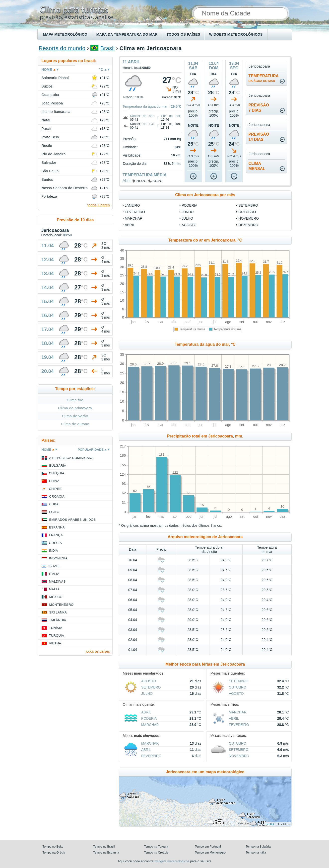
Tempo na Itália (256, 853)
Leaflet (270, 824)
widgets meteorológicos (172, 861)
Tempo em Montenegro (210, 853)
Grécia (56, 543)
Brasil (108, 48)
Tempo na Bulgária (258, 847)
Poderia (189, 205)
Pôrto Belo (50, 137)
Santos (47, 179)
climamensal (257, 166)
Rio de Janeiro (54, 154)
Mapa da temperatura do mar (127, 34)
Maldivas (57, 581)
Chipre (55, 489)
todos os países (98, 651)
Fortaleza (49, 196)
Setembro (248, 205)
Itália (54, 574)
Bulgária (58, 466)
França (56, 535)
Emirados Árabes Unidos (73, 520)
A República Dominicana (71, 458)
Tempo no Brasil (104, 847)
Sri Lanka (58, 612)
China (54, 481)
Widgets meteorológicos (236, 34)
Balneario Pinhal (55, 78)
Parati (46, 129)
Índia (54, 551)
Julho (187, 218)
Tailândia (58, 620)
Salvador (49, 163)
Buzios (47, 86)
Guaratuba (50, 95)
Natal (46, 120)
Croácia (57, 496)
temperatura (263, 78)
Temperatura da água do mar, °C (205, 344)
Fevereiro (135, 212)
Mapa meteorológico (65, 34)
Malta (54, 589)
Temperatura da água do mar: (145, 106)
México (56, 597)
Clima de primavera (75, 408)
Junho (188, 212)
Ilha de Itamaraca (56, 112)
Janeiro (132, 205)
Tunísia (56, 628)
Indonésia (58, 558)
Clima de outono (75, 424)
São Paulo (50, 171)
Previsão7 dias (259, 108)
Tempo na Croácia (156, 853)
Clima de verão (75, 416)
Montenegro (62, 605)
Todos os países (183, 34)
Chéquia (57, 473)
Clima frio (75, 400)
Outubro (247, 212)
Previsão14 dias (259, 137)
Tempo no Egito (53, 847)
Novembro (249, 218)
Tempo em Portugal (208, 847)
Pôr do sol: (171, 116)
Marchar (134, 218)
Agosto (189, 225)
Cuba (54, 504)
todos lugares (99, 205)
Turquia (57, 636)
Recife (47, 146)
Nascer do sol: (142, 116)
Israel (55, 566)
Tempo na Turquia (156, 847)
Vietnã (55, 643)
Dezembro (248, 225)
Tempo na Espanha (106, 853)
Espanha (57, 527)
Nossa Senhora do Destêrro (65, 188)
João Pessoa (52, 103)
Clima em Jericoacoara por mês (205, 195)
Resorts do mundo (62, 48)
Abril (127, 181)
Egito (54, 512)
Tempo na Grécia (54, 853)
